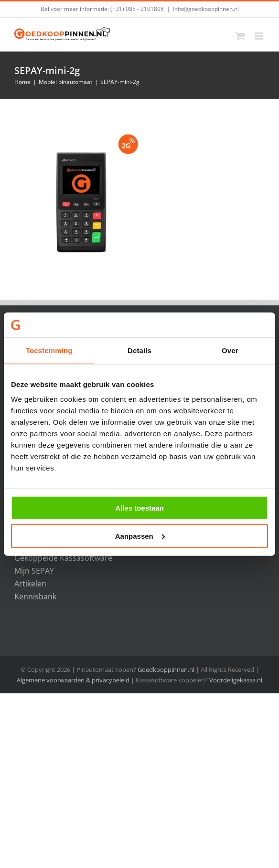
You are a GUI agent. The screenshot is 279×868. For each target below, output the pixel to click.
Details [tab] (139, 350)
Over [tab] (230, 350)
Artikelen (30, 584)
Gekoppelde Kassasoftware (63, 558)
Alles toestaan (139, 508)
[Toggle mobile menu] (260, 36)
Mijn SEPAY (34, 571)
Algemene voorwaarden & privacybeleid (74, 680)
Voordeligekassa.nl (236, 680)
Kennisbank (35, 596)
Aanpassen (140, 536)
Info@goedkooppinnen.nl (206, 9)
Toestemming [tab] (49, 350)
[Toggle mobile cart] (240, 36)
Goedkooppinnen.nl (166, 669)
